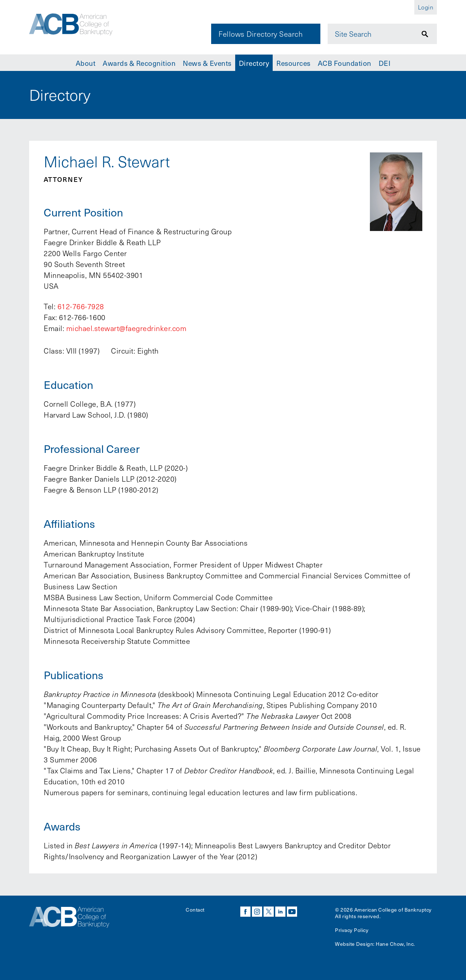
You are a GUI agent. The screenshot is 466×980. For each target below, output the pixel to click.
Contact (195, 910)
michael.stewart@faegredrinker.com (127, 328)
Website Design (354, 944)
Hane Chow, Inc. (395, 944)
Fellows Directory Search (260, 34)
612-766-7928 (81, 306)
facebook (245, 912)
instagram (257, 912)
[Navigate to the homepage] (79, 27)
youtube (292, 912)
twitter (269, 912)
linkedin (280, 912)
